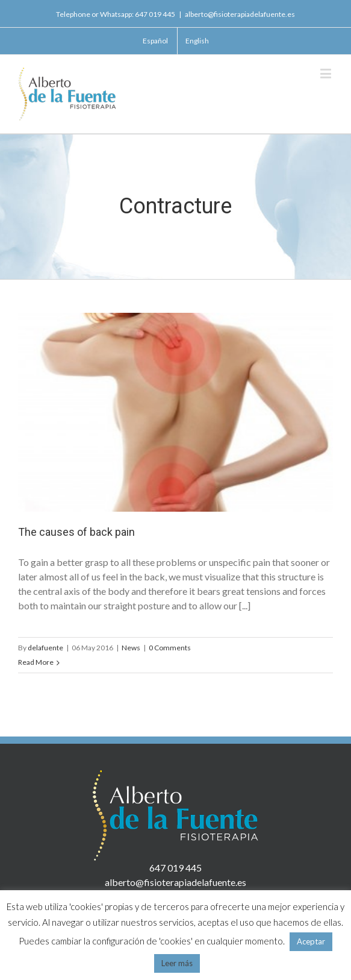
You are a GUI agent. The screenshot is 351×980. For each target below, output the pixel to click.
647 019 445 (155, 14)
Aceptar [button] (311, 941)
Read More (36, 662)
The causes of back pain (76, 532)
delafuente (45, 648)
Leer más (177, 963)
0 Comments (170, 648)
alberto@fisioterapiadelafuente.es (240, 14)
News (131, 648)
